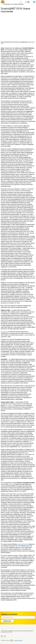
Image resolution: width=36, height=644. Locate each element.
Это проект (4, 332)
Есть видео (9, 405)
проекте (12, 484)
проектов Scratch (22, 544)
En (26, 2)
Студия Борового (18, 640)
